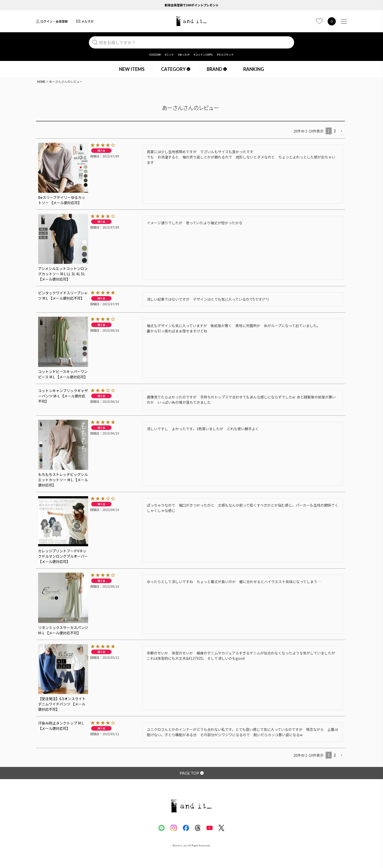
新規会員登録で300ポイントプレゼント (192, 5)
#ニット (169, 54)
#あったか (184, 54)
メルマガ (85, 21)
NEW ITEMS (132, 69)
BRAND (217, 69)
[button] (341, 131)
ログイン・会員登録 (52, 21)
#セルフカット (225, 54)
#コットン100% (203, 54)
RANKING (254, 69)
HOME (41, 81)
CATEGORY (176, 69)
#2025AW (155, 54)
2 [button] (335, 131)
